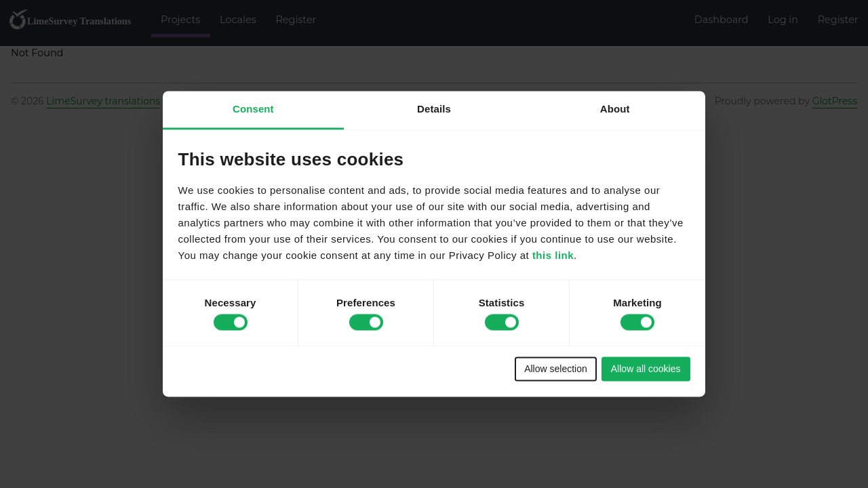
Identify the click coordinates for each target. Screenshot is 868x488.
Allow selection (556, 369)
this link (553, 256)
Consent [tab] (253, 109)
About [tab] (615, 109)
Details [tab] (434, 109)
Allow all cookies (646, 369)
